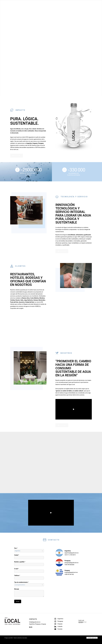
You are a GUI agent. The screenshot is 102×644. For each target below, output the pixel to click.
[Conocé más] (17, 156)
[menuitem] (95, 5)
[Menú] (95, 5)
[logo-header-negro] (16, 5)
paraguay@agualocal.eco (71, 563)
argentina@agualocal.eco (72, 553)
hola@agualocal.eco (35, 622)
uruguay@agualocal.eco (71, 572)
